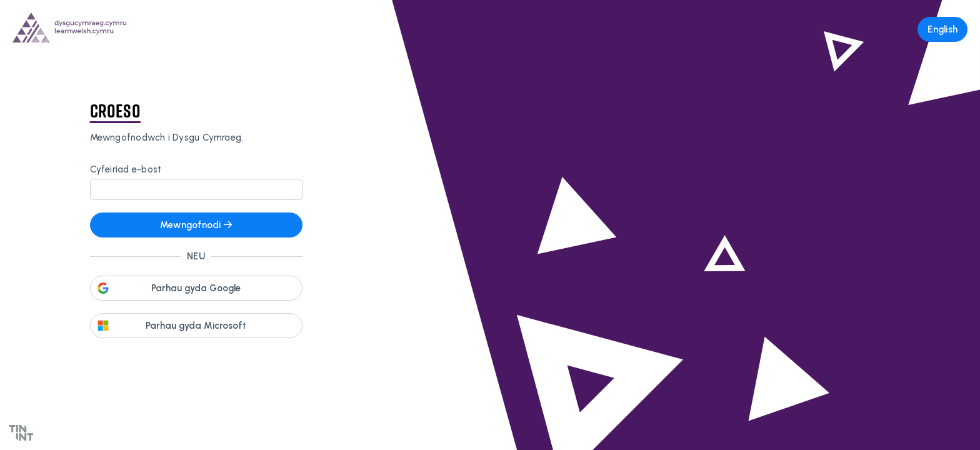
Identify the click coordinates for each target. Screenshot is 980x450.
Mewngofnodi (196, 225)
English (942, 29)
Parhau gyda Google (196, 288)
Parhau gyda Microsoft (196, 326)
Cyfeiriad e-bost (126, 169)
